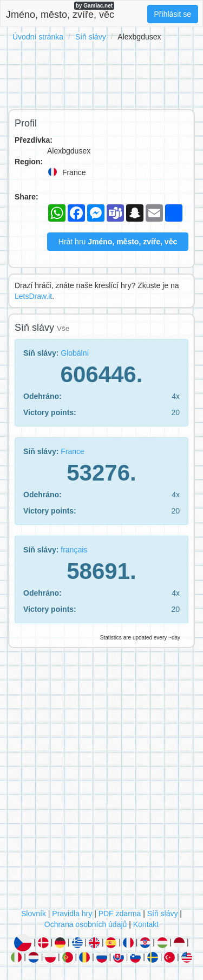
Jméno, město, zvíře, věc (60, 11)
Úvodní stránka (38, 37)
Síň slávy (91, 37)
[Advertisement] (101, 74)
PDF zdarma (120, 914)
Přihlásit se (173, 14)
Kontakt (146, 924)
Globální (75, 353)
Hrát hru (118, 242)
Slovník (34, 914)
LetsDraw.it (33, 296)
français (74, 550)
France (73, 451)
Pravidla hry (72, 914)
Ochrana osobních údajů (86, 924)
